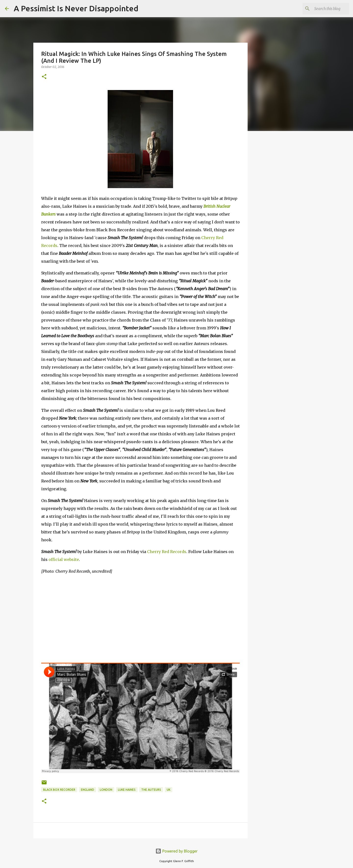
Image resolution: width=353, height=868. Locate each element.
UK (169, 790)
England (88, 790)
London (106, 790)
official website (64, 559)
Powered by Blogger (176, 851)
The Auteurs (151, 790)
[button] (44, 77)
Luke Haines (127, 790)
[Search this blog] (323, 9)
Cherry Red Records (167, 552)
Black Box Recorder (59, 790)
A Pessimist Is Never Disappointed (76, 8)
